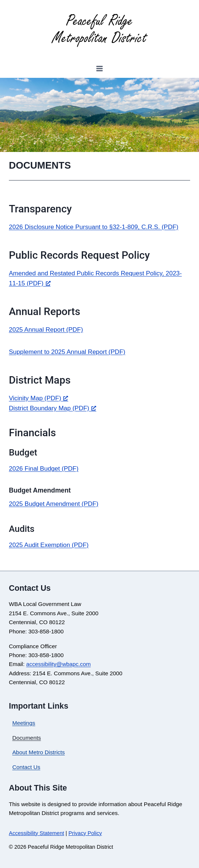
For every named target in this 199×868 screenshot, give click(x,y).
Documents (26, 738)
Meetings (24, 723)
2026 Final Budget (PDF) (44, 469)
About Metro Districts (38, 752)
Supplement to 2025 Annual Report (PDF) (67, 352)
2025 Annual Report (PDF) (46, 330)
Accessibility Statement (36, 833)
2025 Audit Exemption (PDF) (49, 545)
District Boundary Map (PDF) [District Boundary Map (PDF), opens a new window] (53, 408)
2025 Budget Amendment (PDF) (54, 504)
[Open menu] (100, 68)
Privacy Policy (85, 833)
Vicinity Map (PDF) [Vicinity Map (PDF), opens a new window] (38, 398)
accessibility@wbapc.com (59, 664)
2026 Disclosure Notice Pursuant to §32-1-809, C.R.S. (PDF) (94, 227)
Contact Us (26, 767)
